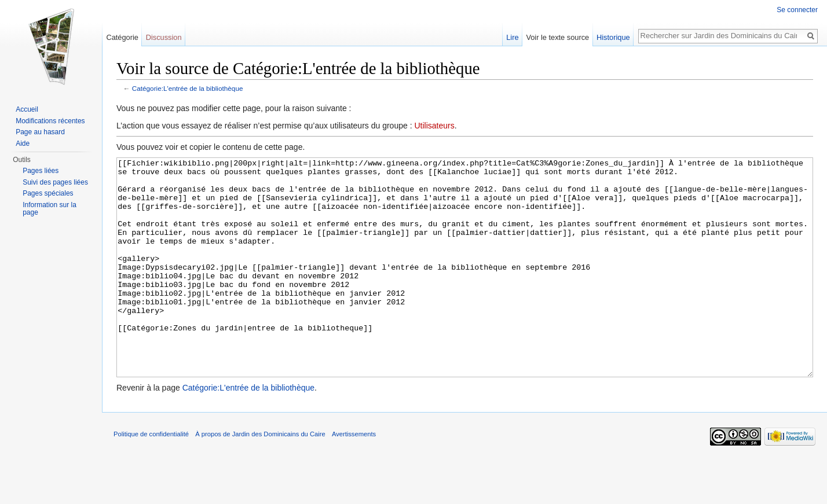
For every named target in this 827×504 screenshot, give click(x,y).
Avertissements (354, 477)
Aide (23, 144)
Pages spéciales (48, 193)
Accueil (27, 109)
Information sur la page (50, 209)
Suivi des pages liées (55, 182)
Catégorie (122, 37)
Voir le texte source (557, 37)
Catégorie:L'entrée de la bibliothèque (188, 88)
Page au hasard (40, 132)
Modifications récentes (50, 121)
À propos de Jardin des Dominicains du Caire (260, 477)
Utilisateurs (434, 126)
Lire (512, 37)
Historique (613, 37)
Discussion (164, 37)
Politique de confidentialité (151, 477)
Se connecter (797, 10)
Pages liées (41, 171)
